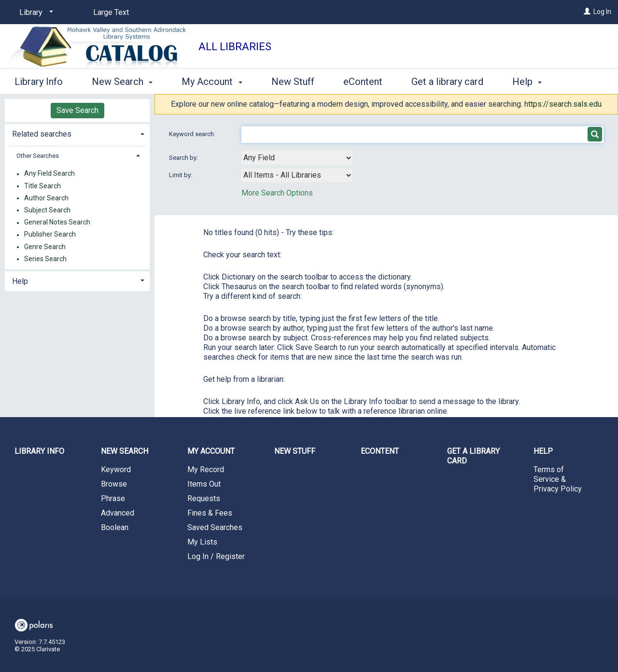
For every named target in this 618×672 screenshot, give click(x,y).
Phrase (113, 498)
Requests (204, 498)
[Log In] (587, 12)
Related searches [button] (42, 134)
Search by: (184, 158)
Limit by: (181, 175)
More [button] (531, 82)
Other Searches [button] (38, 156)
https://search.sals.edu (563, 104)
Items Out (204, 484)
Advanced (118, 513)
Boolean (115, 527)
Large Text (111, 12)
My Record (206, 469)
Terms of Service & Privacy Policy (558, 479)
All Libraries (235, 47)
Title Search (42, 186)
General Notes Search (57, 223)
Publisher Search (50, 235)
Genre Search (45, 247)
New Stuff (293, 80)
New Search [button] (122, 80)
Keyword (116, 469)
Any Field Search (49, 174)
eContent (363, 80)
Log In (602, 12)
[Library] (35, 13)
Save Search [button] (77, 110)
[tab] (77, 133)
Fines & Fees (210, 513)
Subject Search (47, 210)
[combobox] (297, 158)
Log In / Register (216, 556)
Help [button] (20, 281)
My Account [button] (212, 80)
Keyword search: (193, 134)
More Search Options (277, 193)
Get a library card (447, 80)
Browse (114, 484)
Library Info (39, 80)
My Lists (202, 542)
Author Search (46, 198)
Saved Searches (215, 527)
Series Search (45, 259)
